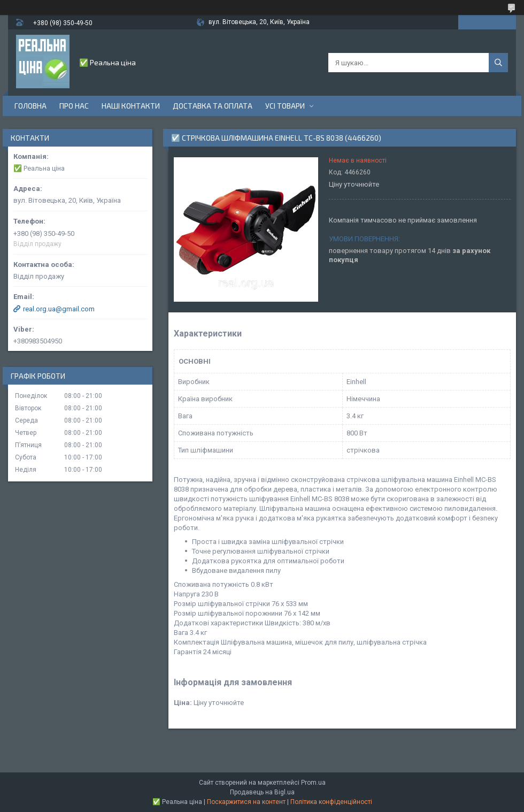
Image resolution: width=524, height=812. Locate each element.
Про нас (74, 106)
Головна (30, 106)
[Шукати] (498, 63)
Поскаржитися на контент (246, 802)
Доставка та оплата (213, 106)
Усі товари (285, 106)
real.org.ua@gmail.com (59, 309)
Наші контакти (131, 106)
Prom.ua (313, 783)
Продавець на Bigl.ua (262, 792)
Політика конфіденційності (331, 802)
